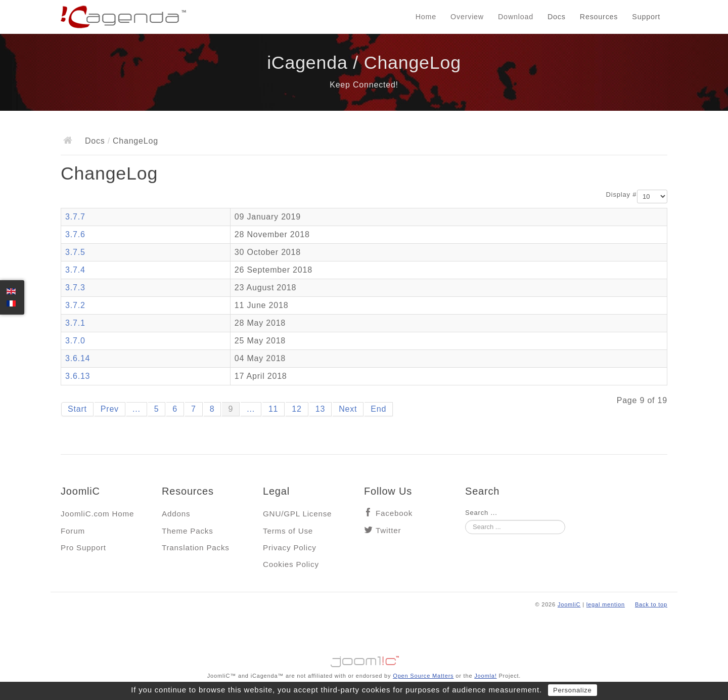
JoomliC (569, 604)
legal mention (606, 604)
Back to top (651, 604)
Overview (467, 17)
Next (348, 409)
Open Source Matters (423, 676)
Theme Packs (188, 531)
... (136, 409)
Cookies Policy (291, 564)
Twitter (388, 530)
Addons (176, 514)
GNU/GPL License (297, 514)
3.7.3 (75, 288)
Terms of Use (288, 531)
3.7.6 (75, 234)
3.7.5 (75, 252)
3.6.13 (78, 376)
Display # (622, 194)
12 (297, 409)
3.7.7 (75, 217)
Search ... (481, 513)
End (378, 409)
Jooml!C (364, 659)
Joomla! (485, 676)
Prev (110, 409)
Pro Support (83, 548)
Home (426, 17)
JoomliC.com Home (97, 514)
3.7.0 (75, 341)
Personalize (573, 690)
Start (77, 409)
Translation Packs (196, 548)
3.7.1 (75, 323)
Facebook (394, 513)
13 (320, 409)
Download (516, 17)
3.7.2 (75, 305)
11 (273, 409)
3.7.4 (75, 270)
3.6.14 (78, 358)
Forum (73, 531)
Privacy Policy (290, 548)
